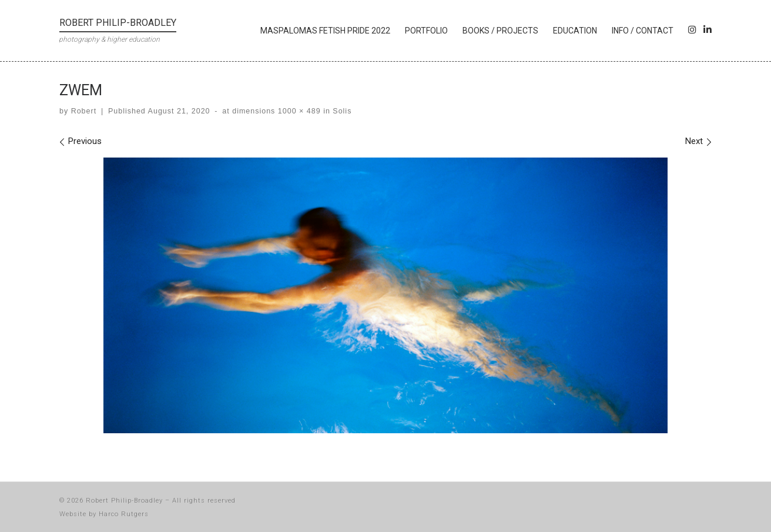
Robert (84, 111)
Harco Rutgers (124, 514)
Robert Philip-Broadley (124, 501)
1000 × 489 (298, 111)
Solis (341, 111)
